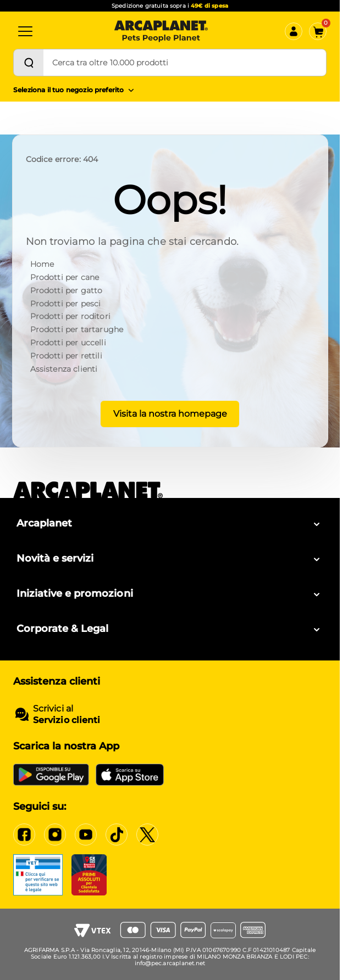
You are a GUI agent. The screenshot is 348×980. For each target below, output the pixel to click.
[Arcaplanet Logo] (161, 31)
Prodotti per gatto (67, 290)
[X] (147, 835)
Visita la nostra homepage (170, 414)
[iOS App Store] (130, 775)
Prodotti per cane (65, 277)
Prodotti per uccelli (68, 343)
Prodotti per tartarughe (77, 329)
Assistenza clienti (64, 369)
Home (42, 264)
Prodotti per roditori (70, 316)
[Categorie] (25, 31)
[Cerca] (29, 63)
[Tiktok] (117, 835)
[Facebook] (24, 835)
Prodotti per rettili (66, 356)
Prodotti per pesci (66, 304)
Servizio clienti (67, 720)
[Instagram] (55, 835)
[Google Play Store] (51, 775)
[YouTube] (86, 835)
